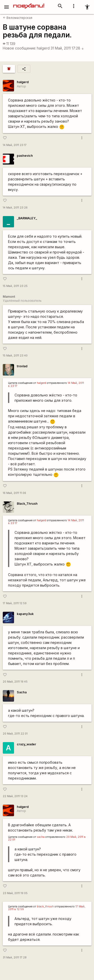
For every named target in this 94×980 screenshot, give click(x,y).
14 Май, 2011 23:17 (15, 145)
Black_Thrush (27, 504)
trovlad (22, 366)
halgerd (43, 48)
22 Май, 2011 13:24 (15, 796)
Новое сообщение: (19, 48)
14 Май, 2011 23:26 (15, 208)
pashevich (25, 156)
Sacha (22, 692)
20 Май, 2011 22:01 (15, 734)
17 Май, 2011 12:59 (15, 603)
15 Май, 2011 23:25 (15, 286)
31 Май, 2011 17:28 (67, 48)
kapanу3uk (25, 614)
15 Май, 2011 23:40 (15, 356)
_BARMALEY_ (27, 218)
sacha (41, 837)
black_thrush (45, 907)
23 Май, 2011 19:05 (15, 893)
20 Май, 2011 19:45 (15, 682)
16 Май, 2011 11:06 (14, 493)
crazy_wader (26, 744)
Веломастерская (18, 18)
